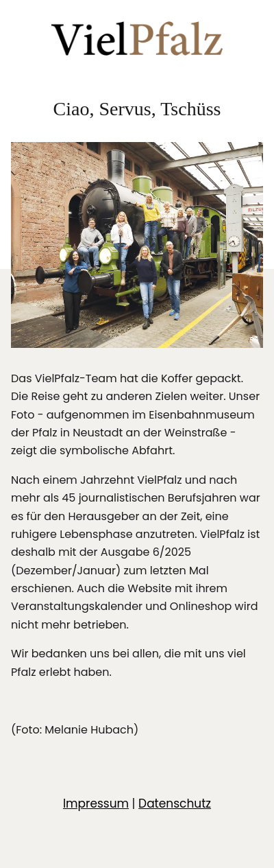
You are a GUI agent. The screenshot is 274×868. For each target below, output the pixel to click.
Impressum (96, 804)
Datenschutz (175, 804)
